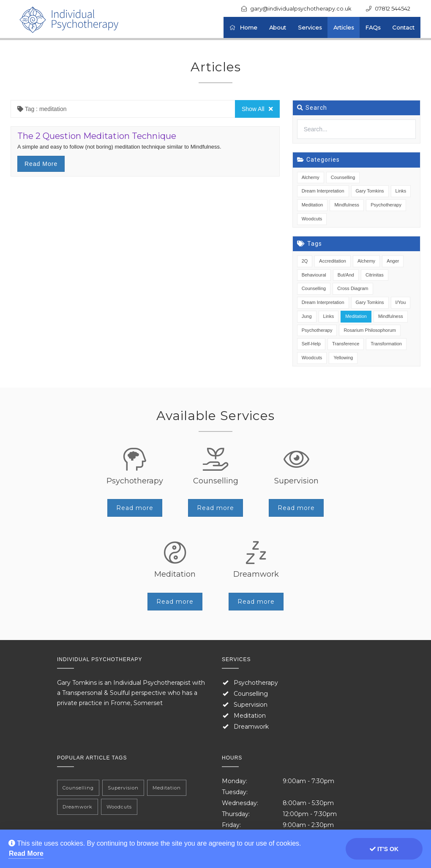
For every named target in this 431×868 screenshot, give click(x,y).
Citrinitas (375, 275)
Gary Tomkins (370, 191)
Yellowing (343, 358)
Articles (344, 27)
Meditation (312, 205)
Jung (307, 316)
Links (401, 191)
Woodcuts (312, 219)
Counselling (343, 177)
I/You (401, 302)
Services (310, 27)
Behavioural (314, 275)
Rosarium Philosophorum (370, 330)
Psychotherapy (386, 205)
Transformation (386, 344)
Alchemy (311, 177)
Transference (346, 344)
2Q (305, 261)
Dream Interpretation (323, 191)
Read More (26, 853)
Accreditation (333, 261)
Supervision (251, 705)
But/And (346, 275)
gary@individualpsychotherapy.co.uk (301, 8)
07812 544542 (393, 8)
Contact (403, 27)
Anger (393, 261)
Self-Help (311, 344)
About (278, 27)
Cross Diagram (353, 288)
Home (243, 27)
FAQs (373, 27)
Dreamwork (251, 727)
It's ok (384, 849)
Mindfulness (347, 205)
